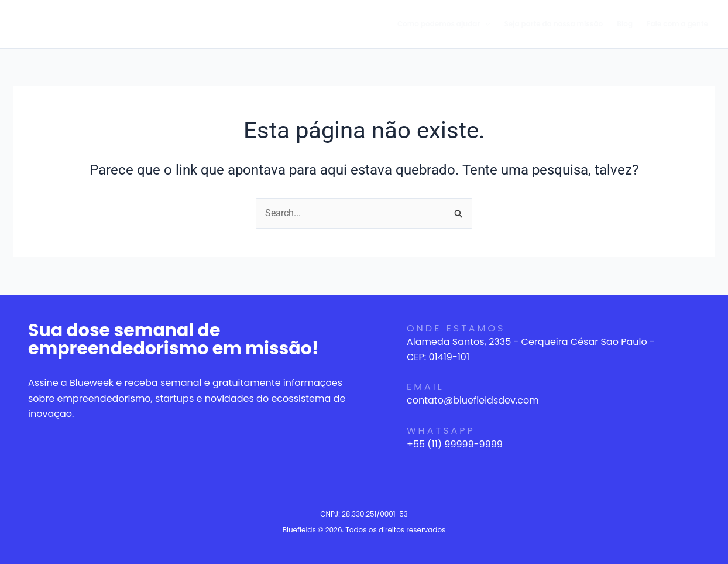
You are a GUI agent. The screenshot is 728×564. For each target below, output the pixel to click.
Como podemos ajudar (444, 24)
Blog (625, 24)
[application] (485, 24)
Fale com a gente (677, 24)
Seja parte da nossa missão (554, 24)
